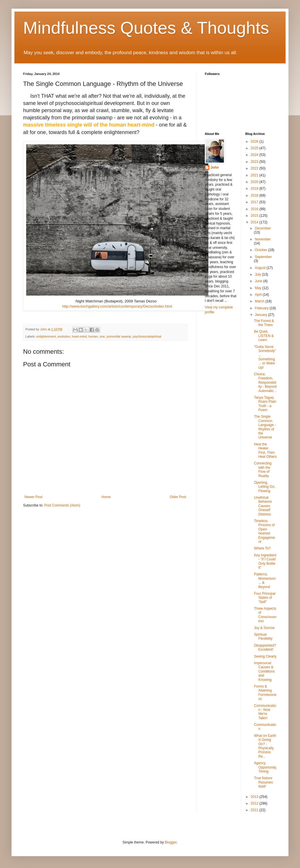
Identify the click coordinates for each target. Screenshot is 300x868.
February (262, 308)
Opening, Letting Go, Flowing (265, 487)
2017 (255, 202)
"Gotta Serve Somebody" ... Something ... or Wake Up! (265, 357)
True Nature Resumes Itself (263, 782)
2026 (255, 142)
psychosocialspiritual (147, 336)
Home (106, 497)
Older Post (178, 497)
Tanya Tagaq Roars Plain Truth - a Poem (265, 404)
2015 (255, 216)
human (93, 336)
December (263, 228)
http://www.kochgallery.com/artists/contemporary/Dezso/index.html (117, 306)
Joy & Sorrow (264, 628)
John (215, 167)
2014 (255, 222)
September (263, 257)
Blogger (171, 842)
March (260, 301)
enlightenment (46, 336)
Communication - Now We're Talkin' (265, 712)
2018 (255, 195)
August (261, 268)
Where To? (262, 548)
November (263, 239)
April (259, 295)
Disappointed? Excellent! (265, 647)
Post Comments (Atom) (62, 505)
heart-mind (79, 336)
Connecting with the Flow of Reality (263, 469)
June (259, 281)
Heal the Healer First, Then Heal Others (265, 450)
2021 (255, 175)
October (261, 250)
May (258, 288)
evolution (64, 336)
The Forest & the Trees (264, 323)
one (102, 336)
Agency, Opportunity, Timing (265, 767)
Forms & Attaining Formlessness (265, 693)
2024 (255, 155)
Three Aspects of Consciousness (265, 615)
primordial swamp (119, 336)
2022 (255, 168)
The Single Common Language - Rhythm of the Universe (265, 427)
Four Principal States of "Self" (265, 598)
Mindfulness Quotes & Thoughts (146, 28)
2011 (255, 810)
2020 (255, 182)
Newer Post (33, 497)
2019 (255, 189)
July (258, 274)
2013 (255, 797)
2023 (255, 162)
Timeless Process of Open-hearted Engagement (264, 531)
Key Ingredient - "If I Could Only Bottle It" (265, 561)
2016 (255, 209)
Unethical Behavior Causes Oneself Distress (263, 506)
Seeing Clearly (265, 656)
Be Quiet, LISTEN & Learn (264, 336)
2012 (255, 803)
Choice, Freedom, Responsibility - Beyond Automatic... (265, 383)
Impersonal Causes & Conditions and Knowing (264, 671)
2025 (255, 148)
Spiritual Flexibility (263, 637)
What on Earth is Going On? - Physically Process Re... (265, 746)
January (261, 315)
